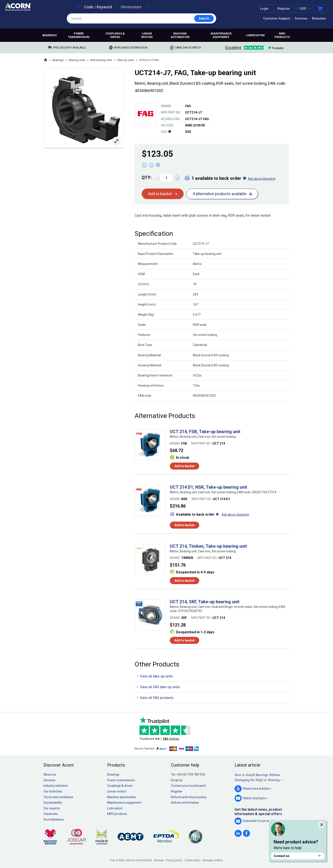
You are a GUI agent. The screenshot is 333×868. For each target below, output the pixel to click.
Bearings (50, 35)
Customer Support (277, 18)
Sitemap (159, 860)
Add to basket (160, 194)
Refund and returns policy (189, 797)
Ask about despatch (262, 179)
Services (301, 18)
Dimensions (131, 7)
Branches (319, 18)
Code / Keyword (98, 7)
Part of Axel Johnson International (131, 860)
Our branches (53, 791)
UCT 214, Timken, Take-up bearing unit (208, 546)
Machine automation (180, 35)
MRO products (282, 35)
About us (50, 774)
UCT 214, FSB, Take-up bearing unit (205, 432)
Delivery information (185, 803)
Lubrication (255, 35)
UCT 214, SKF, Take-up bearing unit (205, 602)
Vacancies (51, 814)
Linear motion (147, 35)
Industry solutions (56, 786)
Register (284, 9)
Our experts (52, 808)
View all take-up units (156, 676)
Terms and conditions (58, 797)
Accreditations (54, 819)
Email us (177, 780)
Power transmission (79, 35)
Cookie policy (193, 860)
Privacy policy (174, 860)
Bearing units (77, 60)
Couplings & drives (115, 35)
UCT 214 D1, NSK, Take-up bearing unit (208, 487)
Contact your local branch (188, 786)
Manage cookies (213, 860)
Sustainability (53, 803)
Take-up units (126, 60)
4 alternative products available (220, 194)
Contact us (298, 856)
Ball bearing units (101, 60)
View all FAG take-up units (160, 687)
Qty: (147, 178)
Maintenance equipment (221, 35)
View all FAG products (157, 698)
